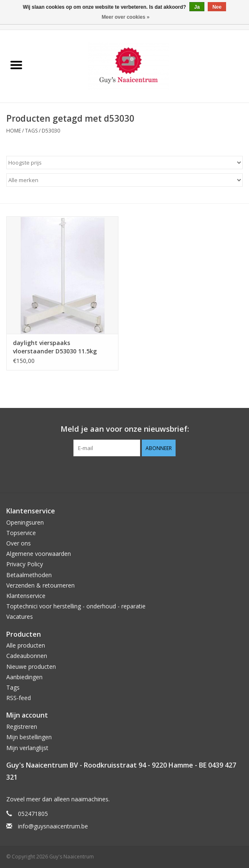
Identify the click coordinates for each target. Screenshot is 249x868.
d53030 (51, 131)
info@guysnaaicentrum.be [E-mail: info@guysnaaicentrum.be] (53, 826)
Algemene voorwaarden (39, 554)
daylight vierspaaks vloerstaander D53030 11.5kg (55, 347)
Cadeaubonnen (27, 656)
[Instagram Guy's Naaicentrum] (140, 473)
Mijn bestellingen (29, 737)
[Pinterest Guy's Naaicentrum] (125, 473)
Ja (197, 7)
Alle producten (26, 645)
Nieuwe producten (31, 667)
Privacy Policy (25, 564)
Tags (31, 131)
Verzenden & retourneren (40, 585)
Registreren (22, 727)
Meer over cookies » (126, 17)
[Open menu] (16, 65)
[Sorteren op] (124, 163)
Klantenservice (26, 596)
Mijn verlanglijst (27, 748)
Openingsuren (25, 522)
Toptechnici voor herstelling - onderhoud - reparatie (76, 606)
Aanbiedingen (24, 677)
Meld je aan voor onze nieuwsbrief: (125, 429)
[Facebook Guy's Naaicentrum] (110, 473)
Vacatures (20, 617)
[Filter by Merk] (124, 180)
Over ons (19, 543)
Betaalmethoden (29, 575)
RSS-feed (19, 698)
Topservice (21, 533)
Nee (217, 7)
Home (14, 131)
